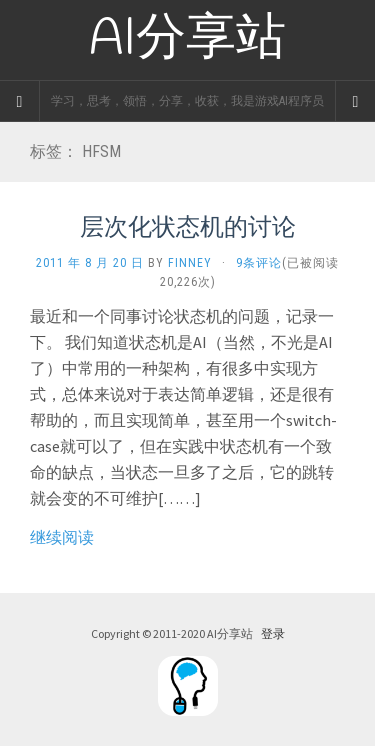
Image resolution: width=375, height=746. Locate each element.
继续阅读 (62, 537)
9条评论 (259, 263)
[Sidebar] (20, 101)
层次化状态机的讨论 (188, 226)
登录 (273, 633)
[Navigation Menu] (355, 101)
